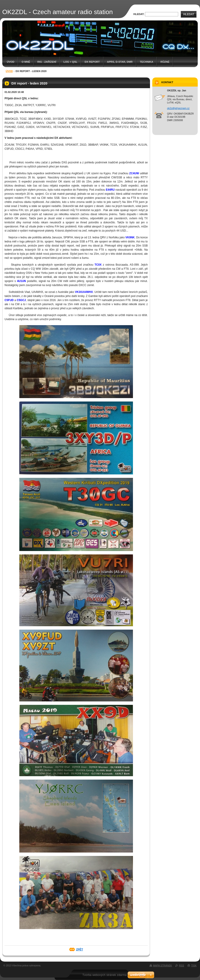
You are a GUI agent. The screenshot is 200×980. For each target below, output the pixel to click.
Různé (165, 62)
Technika (146, 62)
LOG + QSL (70, 62)
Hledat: (139, 14)
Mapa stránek (163, 965)
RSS (182, 965)
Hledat (189, 14)
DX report (92, 62)
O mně (26, 62)
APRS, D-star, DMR (120, 62)
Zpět (80, 950)
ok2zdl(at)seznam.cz (178, 108)
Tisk (194, 965)
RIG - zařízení (47, 62)
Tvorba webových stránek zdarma (104, 975)
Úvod (11, 62)
